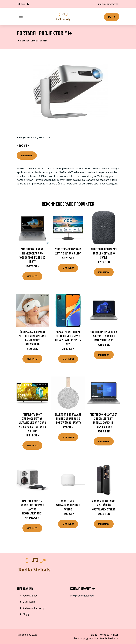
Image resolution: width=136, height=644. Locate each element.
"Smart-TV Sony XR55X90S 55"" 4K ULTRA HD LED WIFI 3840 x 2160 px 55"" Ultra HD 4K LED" (32, 422)
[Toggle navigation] (21, 16)
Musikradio (29, 602)
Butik (112, 17)
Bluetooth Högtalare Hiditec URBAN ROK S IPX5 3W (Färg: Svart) (68, 418)
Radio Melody (30, 596)
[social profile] (28, 4)
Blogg (26, 614)
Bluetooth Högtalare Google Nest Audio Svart (104, 253)
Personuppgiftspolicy (86, 638)
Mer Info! (27, 155)
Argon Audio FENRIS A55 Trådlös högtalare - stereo (104, 505)
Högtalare (44, 138)
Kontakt (104, 635)
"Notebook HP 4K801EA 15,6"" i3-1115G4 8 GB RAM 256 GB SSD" (104, 336)
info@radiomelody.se (108, 4)
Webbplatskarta (109, 638)
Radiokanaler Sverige (34, 608)
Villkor (115, 635)
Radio (34, 138)
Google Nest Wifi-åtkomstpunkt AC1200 (68, 505)
